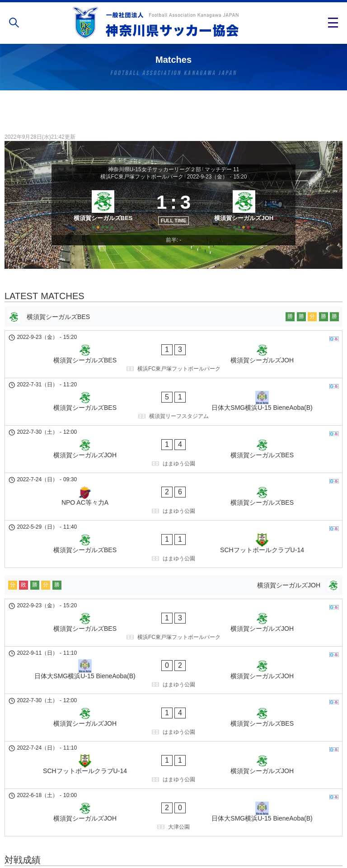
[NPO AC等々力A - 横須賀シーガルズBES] (173, 459)
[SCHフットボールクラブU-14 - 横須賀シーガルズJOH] (173, 644)
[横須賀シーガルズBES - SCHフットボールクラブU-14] (173, 489)
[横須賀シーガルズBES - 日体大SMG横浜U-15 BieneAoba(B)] (173, 398)
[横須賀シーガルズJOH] (247, 218)
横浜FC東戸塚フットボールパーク (142, 177)
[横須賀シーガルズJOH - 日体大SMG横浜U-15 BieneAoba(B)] (173, 675)
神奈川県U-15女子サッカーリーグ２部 (155, 169)
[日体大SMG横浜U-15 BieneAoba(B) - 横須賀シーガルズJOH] (173, 584)
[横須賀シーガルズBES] (100, 218)
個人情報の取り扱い (173, 834)
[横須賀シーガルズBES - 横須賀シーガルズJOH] (173, 368)
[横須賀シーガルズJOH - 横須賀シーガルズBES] (173, 428)
